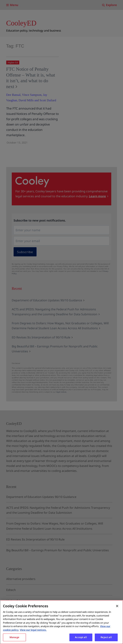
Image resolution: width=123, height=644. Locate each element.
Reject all (106, 637)
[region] (61, 622)
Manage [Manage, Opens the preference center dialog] (14, 637)
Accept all (81, 637)
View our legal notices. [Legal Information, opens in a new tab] (33, 630)
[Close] (117, 606)
